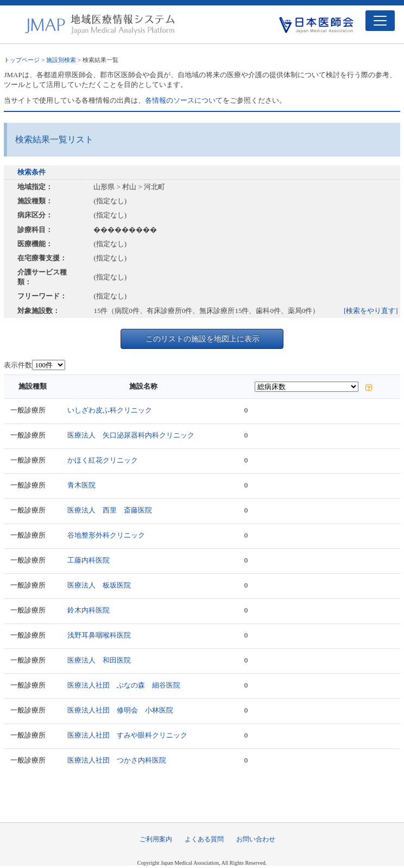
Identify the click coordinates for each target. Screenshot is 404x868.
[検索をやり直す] (371, 311)
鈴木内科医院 (89, 610)
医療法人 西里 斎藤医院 (110, 510)
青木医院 (81, 485)
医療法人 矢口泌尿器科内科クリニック (131, 435)
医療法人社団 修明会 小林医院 (120, 710)
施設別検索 (61, 60)
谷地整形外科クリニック (106, 535)
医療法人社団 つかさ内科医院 (117, 760)
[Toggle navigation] (380, 21)
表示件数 (18, 365)
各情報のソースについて (184, 100)
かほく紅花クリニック (103, 460)
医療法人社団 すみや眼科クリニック (127, 735)
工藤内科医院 (89, 560)
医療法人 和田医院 (99, 660)
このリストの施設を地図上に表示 (203, 339)
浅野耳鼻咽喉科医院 (99, 635)
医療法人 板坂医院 (99, 585)
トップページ (22, 60)
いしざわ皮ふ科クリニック (110, 410)
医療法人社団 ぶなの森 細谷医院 (124, 685)
